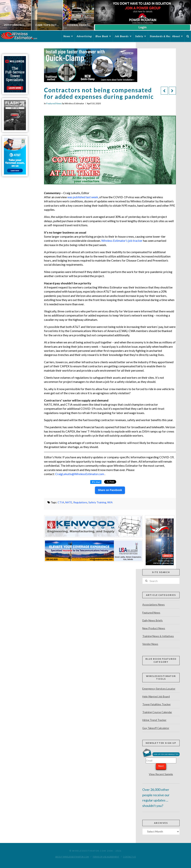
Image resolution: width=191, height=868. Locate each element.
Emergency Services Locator (159, 689)
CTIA (61, 502)
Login (142, 27)
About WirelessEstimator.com (72, 857)
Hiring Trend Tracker (154, 720)
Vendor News (150, 644)
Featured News (54, 103)
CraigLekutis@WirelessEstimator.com (80, 474)
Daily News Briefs (152, 620)
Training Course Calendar (157, 712)
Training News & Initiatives (158, 636)
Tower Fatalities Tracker (156, 704)
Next (161, 766)
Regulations (80, 502)
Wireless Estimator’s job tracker (122, 241)
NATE (69, 502)
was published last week (83, 197)
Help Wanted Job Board (156, 696)
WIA (110, 502)
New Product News (154, 628)
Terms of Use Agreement (106, 857)
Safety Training (97, 502)
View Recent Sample (161, 774)
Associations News (154, 604)
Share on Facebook (110, 490)
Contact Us (129, 857)
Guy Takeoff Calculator (156, 728)
